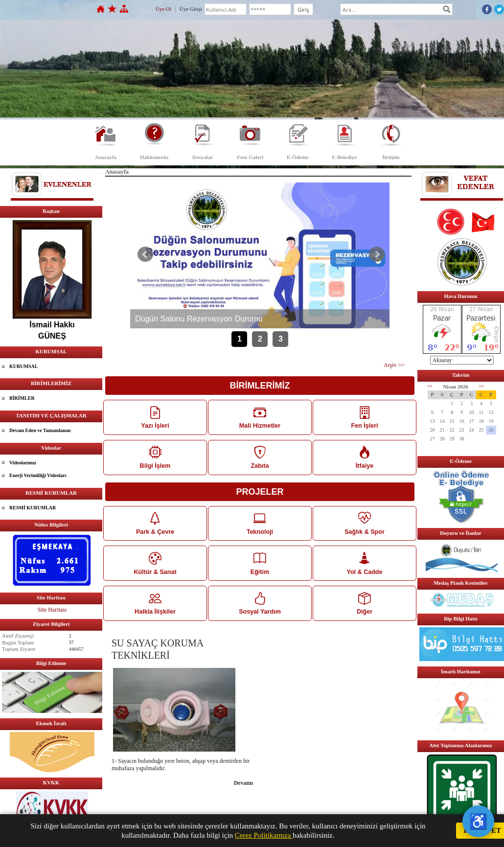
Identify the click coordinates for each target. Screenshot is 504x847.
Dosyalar (203, 157)
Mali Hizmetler (260, 418)
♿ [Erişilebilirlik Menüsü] (478, 821)
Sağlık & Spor (365, 526)
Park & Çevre (155, 526)
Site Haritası (52, 610)
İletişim (391, 157)
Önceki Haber (145, 254)
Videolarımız (23, 463)
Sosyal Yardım (260, 608)
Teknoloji (260, 526)
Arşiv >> (394, 365)
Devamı (243, 789)
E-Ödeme (298, 157)
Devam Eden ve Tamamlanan (40, 430)
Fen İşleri (365, 418)
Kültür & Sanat (155, 567)
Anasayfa (106, 157)
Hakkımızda (154, 157)
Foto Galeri (250, 157)
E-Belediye (344, 157)
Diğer (365, 608)
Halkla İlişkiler (155, 608)
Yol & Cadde (365, 567)
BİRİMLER (22, 398)
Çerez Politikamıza (264, 835)
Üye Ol (163, 9)
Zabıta (260, 459)
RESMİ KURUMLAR (33, 508)
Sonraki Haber (377, 254)
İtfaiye (365, 459)
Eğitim (260, 567)
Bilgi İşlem (155, 459)
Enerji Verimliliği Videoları (38, 475)
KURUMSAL (23, 366)
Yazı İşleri (155, 418)
